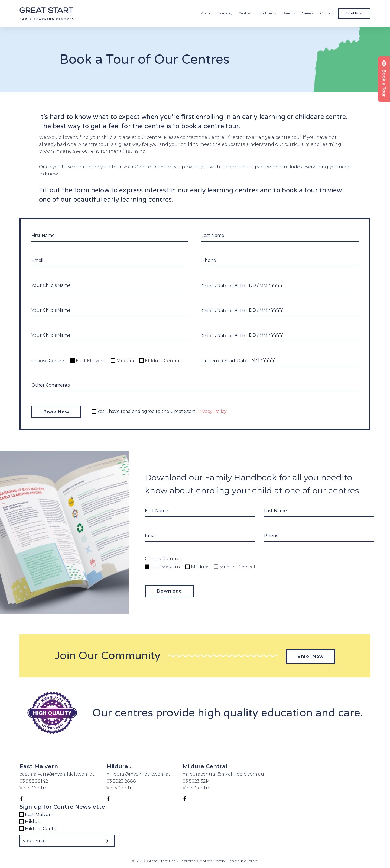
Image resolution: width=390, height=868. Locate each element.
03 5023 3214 (196, 779)
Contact (327, 13)
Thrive (252, 860)
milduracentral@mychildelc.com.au (223, 773)
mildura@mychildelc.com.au (139, 773)
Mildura (123, 361)
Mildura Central (160, 361)
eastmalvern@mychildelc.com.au (58, 773)
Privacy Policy (213, 411)
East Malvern (88, 361)
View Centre (34, 787)
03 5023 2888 (121, 779)
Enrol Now (354, 13)
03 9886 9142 (34, 779)
